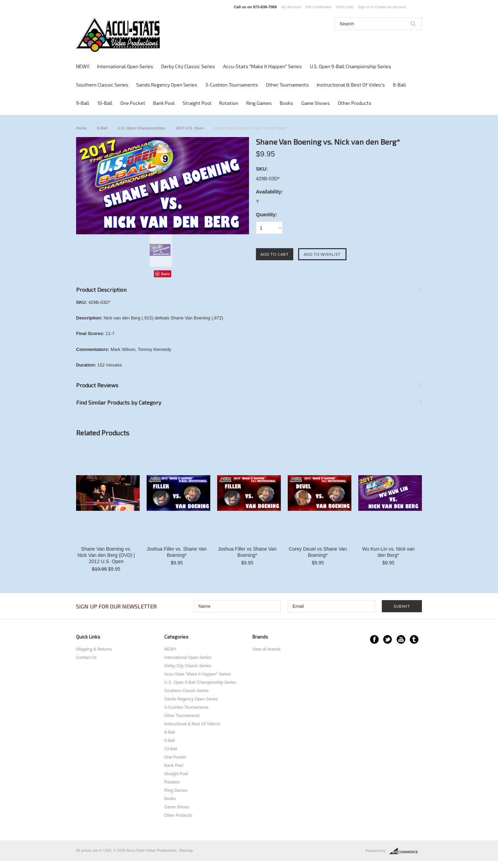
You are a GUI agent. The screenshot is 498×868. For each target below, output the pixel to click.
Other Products (355, 103)
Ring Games (259, 103)
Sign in (363, 7)
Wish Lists (344, 7)
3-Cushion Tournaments (232, 85)
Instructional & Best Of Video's (351, 85)
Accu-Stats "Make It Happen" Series (262, 66)
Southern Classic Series (102, 85)
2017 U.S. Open (190, 128)
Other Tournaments (287, 85)
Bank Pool (164, 103)
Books (287, 103)
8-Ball (399, 85)
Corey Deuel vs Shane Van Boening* (318, 552)
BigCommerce (405, 851)
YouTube (401, 639)
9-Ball (83, 103)
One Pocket (133, 103)
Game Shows (316, 103)
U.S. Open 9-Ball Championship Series (351, 66)
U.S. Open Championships (142, 128)
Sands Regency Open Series (167, 85)
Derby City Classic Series (188, 66)
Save (165, 274)
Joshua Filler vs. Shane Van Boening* (177, 552)
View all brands (266, 649)
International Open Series (125, 66)
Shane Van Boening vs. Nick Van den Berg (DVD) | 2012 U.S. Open (106, 555)
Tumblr (414, 639)
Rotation (229, 103)
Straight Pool (197, 103)
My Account (291, 7)
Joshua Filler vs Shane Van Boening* (247, 552)
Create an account (390, 7)
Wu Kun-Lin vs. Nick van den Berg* (388, 552)
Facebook (374, 639)
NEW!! (83, 66)
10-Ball (105, 103)
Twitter (388, 639)
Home (81, 128)
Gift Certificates (318, 7)
